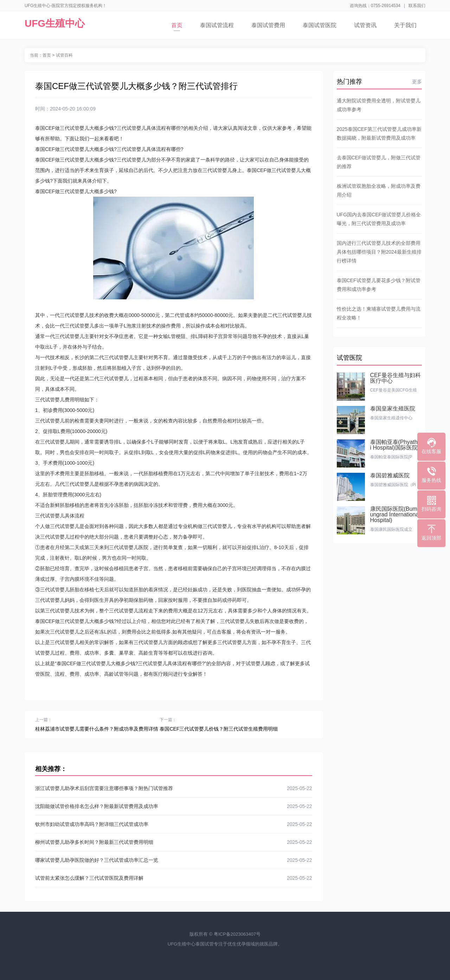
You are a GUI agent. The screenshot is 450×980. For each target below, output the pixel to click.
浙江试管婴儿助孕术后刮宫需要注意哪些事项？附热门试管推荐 (174, 788)
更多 (417, 82)
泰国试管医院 (320, 25)
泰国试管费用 (268, 25)
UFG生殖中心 (55, 23)
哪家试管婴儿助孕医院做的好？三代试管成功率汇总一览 (174, 860)
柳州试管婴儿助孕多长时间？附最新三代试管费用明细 (174, 842)
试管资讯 (365, 25)
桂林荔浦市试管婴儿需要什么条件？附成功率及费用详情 (97, 729)
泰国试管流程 (217, 25)
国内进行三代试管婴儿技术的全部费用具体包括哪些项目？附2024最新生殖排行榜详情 (379, 252)
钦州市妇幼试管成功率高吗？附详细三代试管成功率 (174, 824)
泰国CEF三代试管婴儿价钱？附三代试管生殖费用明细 (219, 729)
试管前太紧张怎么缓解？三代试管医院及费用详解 (174, 878)
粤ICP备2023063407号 (237, 934)
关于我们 (405, 25)
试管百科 (64, 55)
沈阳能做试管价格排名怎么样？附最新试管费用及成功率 (174, 806)
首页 (177, 27)
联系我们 (417, 6)
